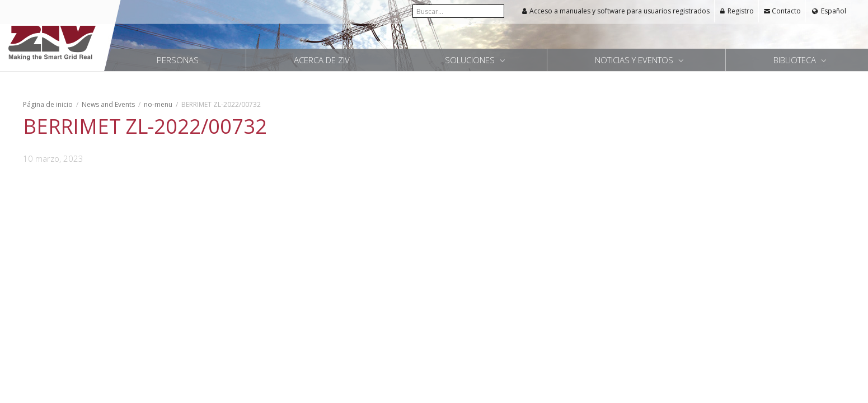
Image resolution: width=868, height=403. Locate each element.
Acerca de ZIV (322, 60)
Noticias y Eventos (635, 60)
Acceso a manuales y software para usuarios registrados (615, 11)
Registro (736, 11)
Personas (178, 60)
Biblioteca (796, 60)
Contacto (782, 11)
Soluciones (471, 60)
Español (833, 11)
